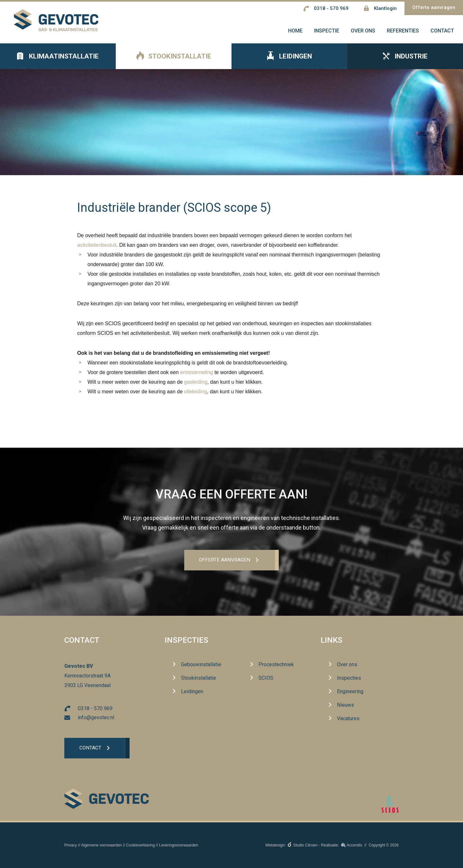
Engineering (350, 692)
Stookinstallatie (174, 62)
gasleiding (196, 387)
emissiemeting (196, 377)
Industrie (405, 61)
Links (331, 641)
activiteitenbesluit (97, 250)
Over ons (347, 665)
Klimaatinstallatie (58, 61)
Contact (91, 749)
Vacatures (348, 719)
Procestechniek (276, 665)
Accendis (354, 845)
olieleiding (196, 396)
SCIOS (266, 678)
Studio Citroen (305, 845)
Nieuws (345, 705)
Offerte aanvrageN (224, 560)
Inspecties (186, 641)
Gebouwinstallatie (201, 665)
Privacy (71, 845)
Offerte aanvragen (434, 7)
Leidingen (290, 62)
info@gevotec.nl (96, 718)
